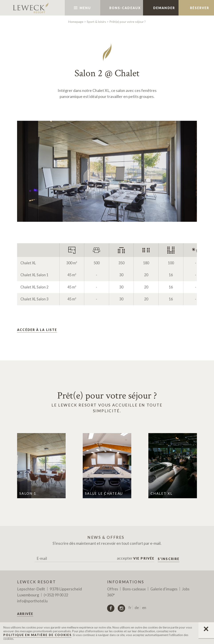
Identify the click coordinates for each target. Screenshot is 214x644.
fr (130, 608)
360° (111, 595)
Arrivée (25, 614)
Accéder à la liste (37, 330)
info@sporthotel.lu (32, 601)
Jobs (186, 589)
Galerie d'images (164, 589)
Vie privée (144, 558)
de (137, 608)
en (144, 608)
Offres (113, 589)
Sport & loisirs (96, 22)
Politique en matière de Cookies (37, 635)
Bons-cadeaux (134, 589)
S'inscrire (169, 559)
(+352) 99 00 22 (56, 595)
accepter (136, 558)
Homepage (76, 22)
